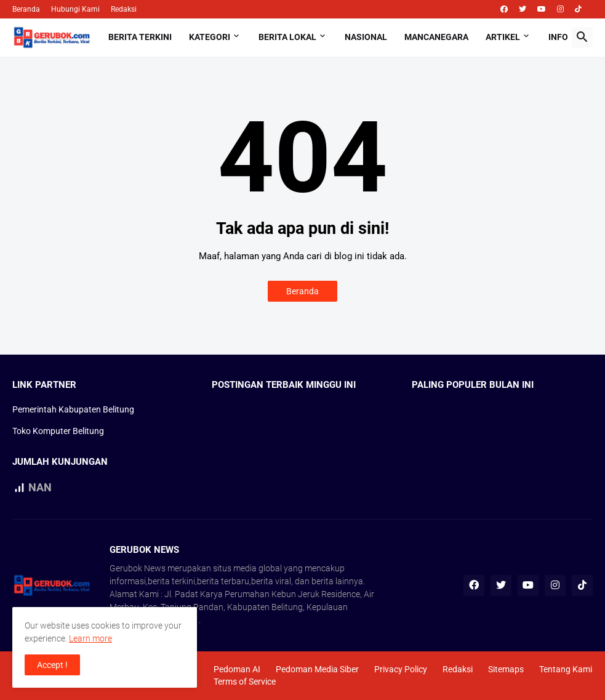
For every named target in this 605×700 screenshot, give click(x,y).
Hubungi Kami (75, 9)
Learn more (90, 638)
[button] (582, 38)
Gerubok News (138, 568)
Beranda (26, 9)
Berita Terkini (140, 37)
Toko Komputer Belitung (58, 431)
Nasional (366, 37)
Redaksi (124, 9)
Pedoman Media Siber (317, 669)
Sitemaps (506, 669)
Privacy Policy (401, 669)
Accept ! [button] (52, 665)
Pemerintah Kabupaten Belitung (73, 409)
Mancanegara (436, 37)
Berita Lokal (287, 37)
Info (558, 37)
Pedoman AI (237, 669)
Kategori (210, 37)
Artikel (503, 37)
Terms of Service (245, 682)
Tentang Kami (566, 669)
